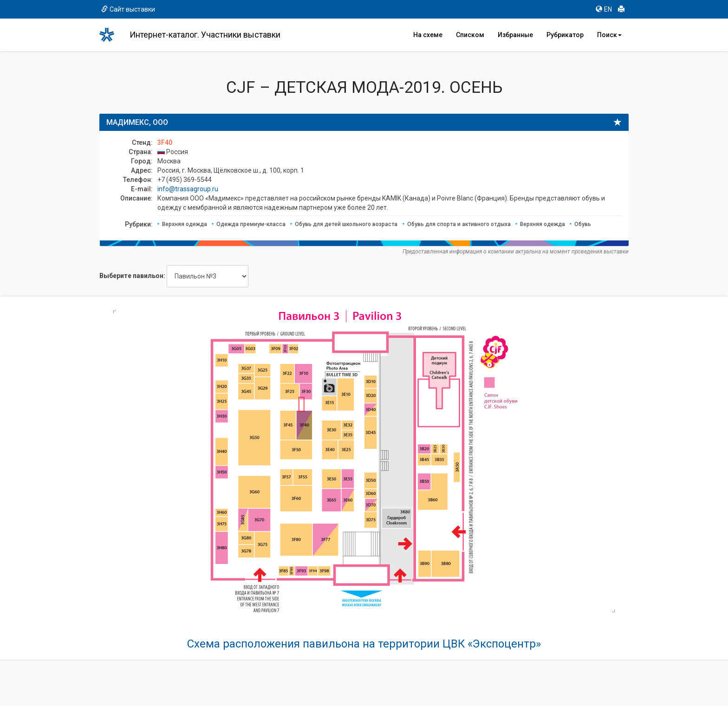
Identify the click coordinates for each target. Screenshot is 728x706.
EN (604, 9)
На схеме (428, 35)
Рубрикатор (565, 35)
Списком (470, 35)
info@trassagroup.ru (188, 189)
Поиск (609, 35)
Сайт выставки (128, 9)
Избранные (515, 35)
